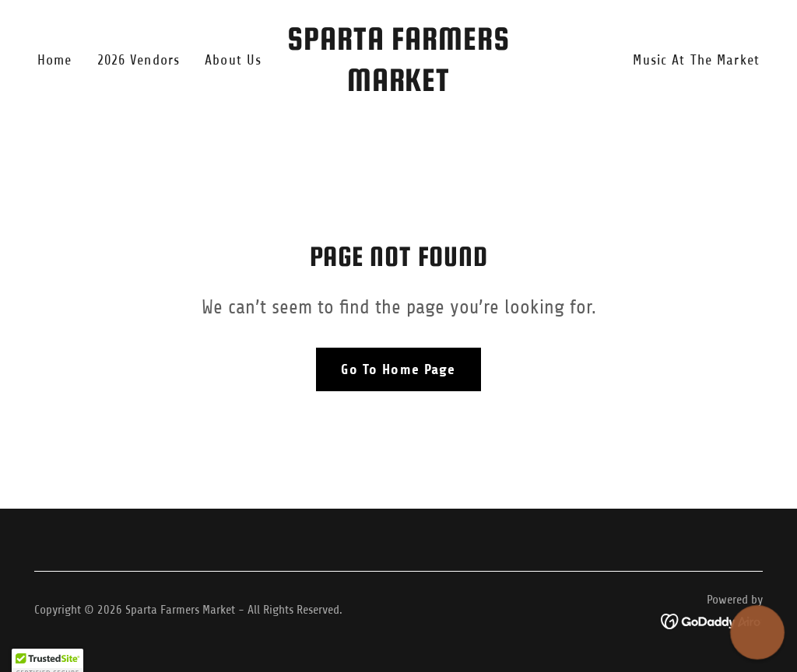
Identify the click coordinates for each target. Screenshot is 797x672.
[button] (758, 633)
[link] (398, 86)
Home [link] (55, 60)
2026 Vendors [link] (139, 60)
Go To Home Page (398, 369)
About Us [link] (233, 60)
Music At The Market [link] (696, 60)
